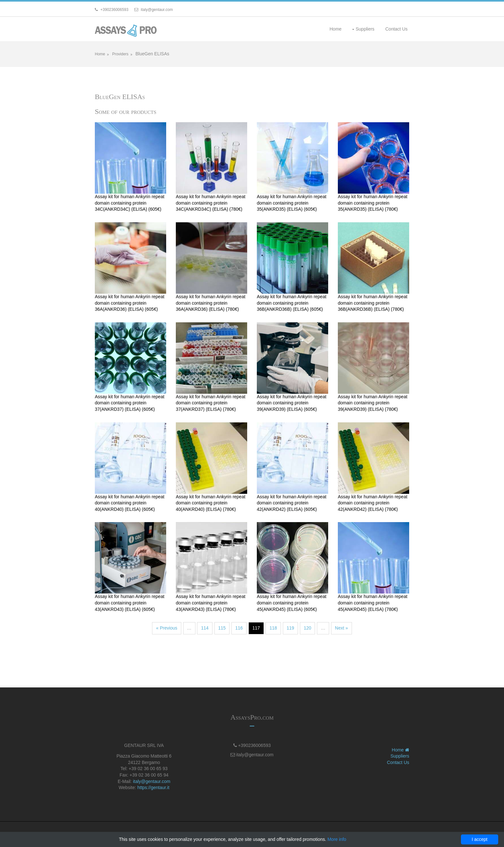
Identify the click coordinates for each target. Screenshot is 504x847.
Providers (120, 54)
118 (273, 628)
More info (337, 839)
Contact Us (396, 29)
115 (222, 628)
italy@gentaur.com (152, 781)
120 (307, 628)
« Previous (166, 628)
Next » (341, 628)
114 (205, 628)
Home (335, 29)
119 (290, 628)
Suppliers (365, 29)
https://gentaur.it (153, 787)
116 (239, 628)
